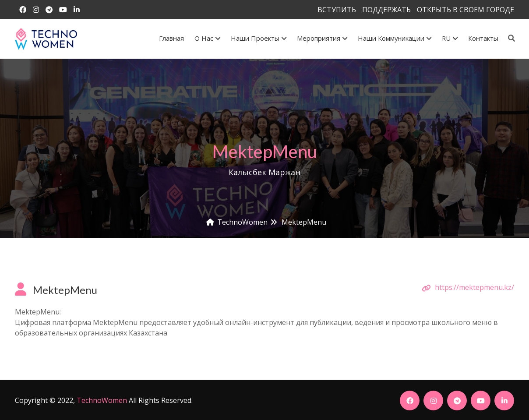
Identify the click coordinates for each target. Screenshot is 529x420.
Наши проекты (259, 38)
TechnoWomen (102, 400)
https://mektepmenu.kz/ (474, 287)
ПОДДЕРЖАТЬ (386, 10)
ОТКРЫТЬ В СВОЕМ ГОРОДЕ (466, 10)
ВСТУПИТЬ (337, 10)
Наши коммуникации (395, 38)
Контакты (483, 38)
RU (450, 38)
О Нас (207, 38)
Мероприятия (322, 38)
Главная (171, 38)
